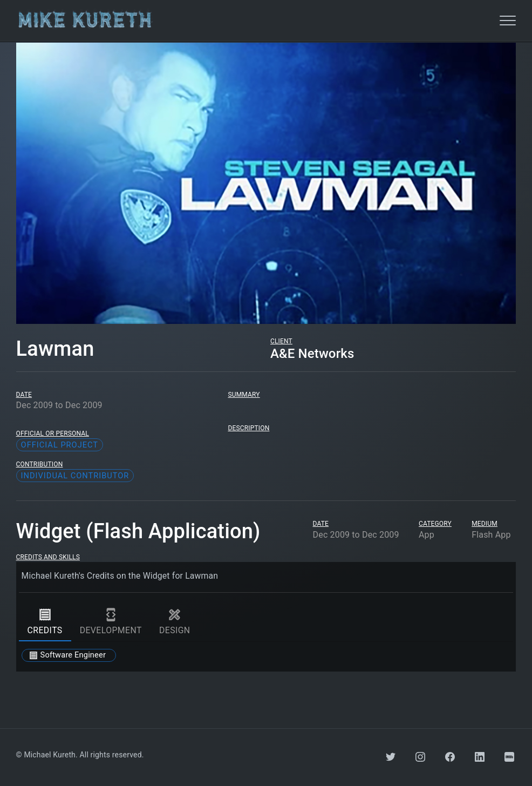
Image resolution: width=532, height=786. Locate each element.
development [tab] (111, 622)
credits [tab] (45, 622)
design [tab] (175, 622)
